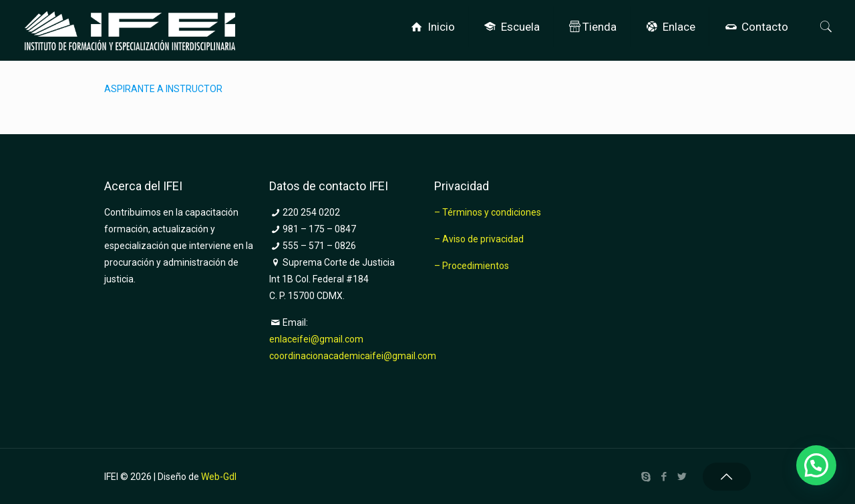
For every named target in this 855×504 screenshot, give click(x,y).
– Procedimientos (472, 266)
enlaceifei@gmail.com (316, 339)
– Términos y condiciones (488, 212)
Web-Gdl (219, 477)
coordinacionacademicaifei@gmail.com (353, 356)
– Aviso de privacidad (479, 239)
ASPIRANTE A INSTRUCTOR (163, 89)
